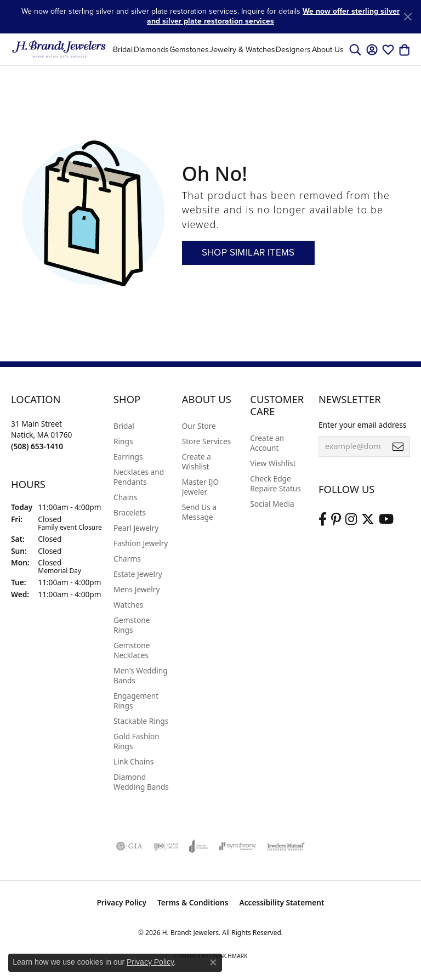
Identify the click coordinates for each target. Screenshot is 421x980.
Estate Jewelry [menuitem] (138, 574)
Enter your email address (362, 425)
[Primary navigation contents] (228, 49)
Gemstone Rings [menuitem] (132, 625)
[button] (355, 49)
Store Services (207, 441)
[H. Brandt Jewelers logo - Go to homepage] (59, 49)
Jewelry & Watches (242, 49)
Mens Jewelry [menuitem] (136, 589)
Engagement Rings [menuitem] (136, 701)
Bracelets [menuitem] (130, 512)
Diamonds (151, 49)
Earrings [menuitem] (128, 457)
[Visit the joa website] (199, 846)
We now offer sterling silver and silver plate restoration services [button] (273, 16)
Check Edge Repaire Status (275, 483)
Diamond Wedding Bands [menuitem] (141, 782)
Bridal (123, 49)
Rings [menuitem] (123, 441)
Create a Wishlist (197, 461)
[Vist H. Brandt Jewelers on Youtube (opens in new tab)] (386, 519)
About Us (328, 49)
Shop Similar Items (248, 253)
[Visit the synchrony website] (237, 846)
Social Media (272, 504)
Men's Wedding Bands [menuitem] (141, 675)
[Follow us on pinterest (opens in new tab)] (336, 519)
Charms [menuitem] (127, 559)
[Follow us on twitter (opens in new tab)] (368, 519)
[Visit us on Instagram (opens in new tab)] (351, 519)
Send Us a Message (199, 512)
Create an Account (267, 443)
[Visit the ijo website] (166, 846)
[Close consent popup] (213, 962)
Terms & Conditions (193, 902)
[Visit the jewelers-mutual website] (286, 846)
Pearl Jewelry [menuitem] (136, 528)
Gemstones (189, 49)
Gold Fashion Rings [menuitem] (136, 741)
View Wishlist (273, 463)
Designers (293, 49)
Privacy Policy (121, 902)
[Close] (408, 17)
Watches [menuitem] (128, 605)
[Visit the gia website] (129, 846)
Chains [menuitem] (125, 497)
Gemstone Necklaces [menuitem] (132, 650)
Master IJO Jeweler (201, 487)
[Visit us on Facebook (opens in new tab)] (323, 519)
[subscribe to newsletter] (398, 446)
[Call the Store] (37, 446)
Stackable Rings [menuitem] (141, 721)
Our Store (199, 426)
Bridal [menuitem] (124, 426)
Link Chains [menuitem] (133, 761)
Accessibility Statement (282, 902)
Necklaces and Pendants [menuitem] (139, 477)
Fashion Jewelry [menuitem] (141, 543)
